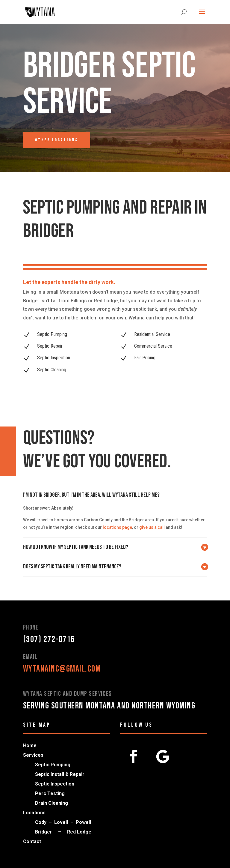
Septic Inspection (55, 784)
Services (33, 755)
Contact (32, 841)
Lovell (61, 822)
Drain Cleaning (52, 803)
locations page (117, 527)
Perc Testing (50, 793)
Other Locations (57, 140)
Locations (34, 813)
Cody (41, 822)
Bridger (44, 832)
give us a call (152, 527)
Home (30, 745)
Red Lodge (79, 832)
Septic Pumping (53, 765)
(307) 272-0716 (49, 639)
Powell (83, 822)
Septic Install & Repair (60, 774)
